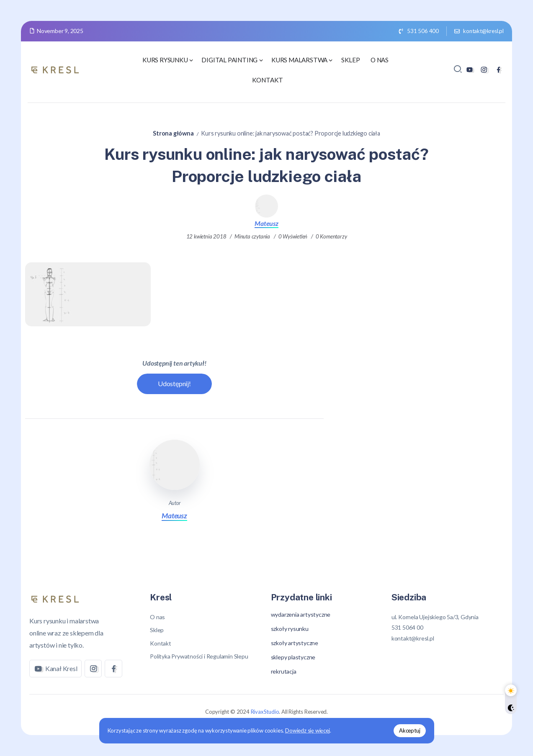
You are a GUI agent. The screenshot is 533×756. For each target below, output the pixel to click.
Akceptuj (409, 730)
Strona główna (173, 133)
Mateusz (266, 223)
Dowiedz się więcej (307, 730)
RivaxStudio (265, 712)
